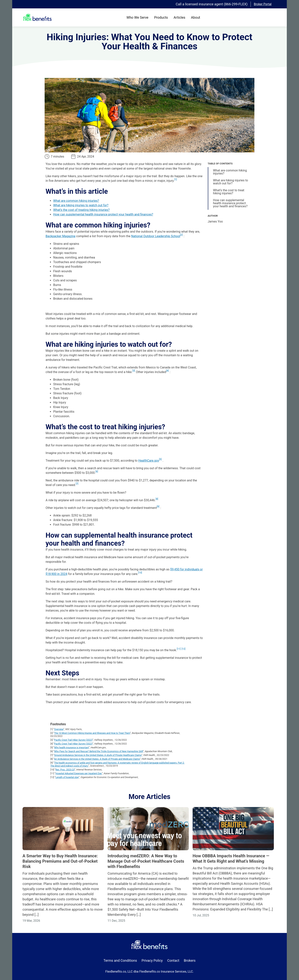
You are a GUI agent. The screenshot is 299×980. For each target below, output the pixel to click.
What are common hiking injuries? (76, 201)
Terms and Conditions (120, 960)
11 (179, 649)
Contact (173, 960)
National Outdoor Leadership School (156, 236)
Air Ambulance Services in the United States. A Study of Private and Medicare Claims (97, 759)
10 (140, 573)
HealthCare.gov (149, 461)
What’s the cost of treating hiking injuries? (81, 210)
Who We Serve (137, 17)
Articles (179, 17)
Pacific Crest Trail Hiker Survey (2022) (73, 740)
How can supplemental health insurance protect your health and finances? (103, 214)
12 (183, 649)
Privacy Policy (152, 960)
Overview (59, 729)
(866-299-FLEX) (236, 4)
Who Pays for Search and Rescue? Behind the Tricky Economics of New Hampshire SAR (98, 751)
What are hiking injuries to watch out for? (81, 205)
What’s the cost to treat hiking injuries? (229, 192)
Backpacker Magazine (61, 236)
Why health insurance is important (71, 748)
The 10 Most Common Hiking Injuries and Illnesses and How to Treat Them (92, 733)
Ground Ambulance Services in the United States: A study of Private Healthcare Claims (98, 755)
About (196, 17)
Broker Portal (263, 4)
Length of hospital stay (67, 777)
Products (161, 17)
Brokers (190, 960)
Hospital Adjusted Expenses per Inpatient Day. (79, 773)
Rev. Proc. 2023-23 (65, 770)
